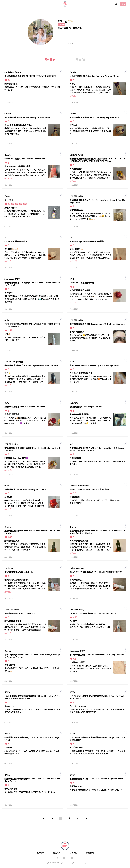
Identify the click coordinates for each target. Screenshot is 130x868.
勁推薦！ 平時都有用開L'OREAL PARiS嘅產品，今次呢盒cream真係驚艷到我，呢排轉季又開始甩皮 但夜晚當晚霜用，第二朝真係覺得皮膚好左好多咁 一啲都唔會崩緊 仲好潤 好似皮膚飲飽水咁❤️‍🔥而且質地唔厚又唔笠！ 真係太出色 (91, 175)
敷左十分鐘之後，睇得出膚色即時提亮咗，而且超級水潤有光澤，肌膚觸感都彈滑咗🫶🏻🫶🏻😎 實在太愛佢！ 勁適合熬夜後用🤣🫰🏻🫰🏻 (90, 216)
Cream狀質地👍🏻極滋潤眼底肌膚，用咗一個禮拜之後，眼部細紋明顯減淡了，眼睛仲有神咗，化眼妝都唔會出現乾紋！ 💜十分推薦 (25, 420)
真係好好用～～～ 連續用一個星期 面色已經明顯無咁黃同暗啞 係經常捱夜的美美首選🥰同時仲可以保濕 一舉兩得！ (90, 379)
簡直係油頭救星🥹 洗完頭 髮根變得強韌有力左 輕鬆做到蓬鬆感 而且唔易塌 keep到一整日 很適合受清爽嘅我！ (90, 338)
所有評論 (50, 59)
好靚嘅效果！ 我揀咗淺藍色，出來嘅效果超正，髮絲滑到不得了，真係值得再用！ (97, 502)
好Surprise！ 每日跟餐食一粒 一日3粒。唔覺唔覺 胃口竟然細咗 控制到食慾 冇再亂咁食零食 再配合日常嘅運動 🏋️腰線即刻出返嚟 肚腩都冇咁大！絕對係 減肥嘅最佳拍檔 (25, 173)
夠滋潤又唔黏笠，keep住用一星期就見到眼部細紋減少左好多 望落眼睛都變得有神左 (32, 752)
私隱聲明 (90, 853)
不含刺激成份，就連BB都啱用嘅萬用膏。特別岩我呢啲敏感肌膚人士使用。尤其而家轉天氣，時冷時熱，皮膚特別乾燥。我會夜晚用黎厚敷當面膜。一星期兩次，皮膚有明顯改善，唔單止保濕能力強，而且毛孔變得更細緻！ (25, 627)
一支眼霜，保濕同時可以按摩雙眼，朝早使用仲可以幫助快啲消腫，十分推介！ (97, 463)
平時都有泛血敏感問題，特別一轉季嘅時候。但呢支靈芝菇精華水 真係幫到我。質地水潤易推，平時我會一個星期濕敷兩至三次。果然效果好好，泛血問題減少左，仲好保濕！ (90, 547)
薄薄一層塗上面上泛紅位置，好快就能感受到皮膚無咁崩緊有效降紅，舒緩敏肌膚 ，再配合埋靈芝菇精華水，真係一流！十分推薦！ (25, 547)
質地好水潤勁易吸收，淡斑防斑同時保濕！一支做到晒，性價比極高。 (25, 339)
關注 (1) (80, 59)
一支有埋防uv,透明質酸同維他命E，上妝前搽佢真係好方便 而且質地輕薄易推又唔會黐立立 (32, 711)
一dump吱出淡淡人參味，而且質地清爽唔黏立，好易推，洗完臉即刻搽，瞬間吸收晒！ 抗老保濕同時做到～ (90, 668)
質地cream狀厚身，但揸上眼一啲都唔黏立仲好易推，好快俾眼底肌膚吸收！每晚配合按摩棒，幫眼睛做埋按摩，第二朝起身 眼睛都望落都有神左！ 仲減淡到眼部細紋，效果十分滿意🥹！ (25, 464)
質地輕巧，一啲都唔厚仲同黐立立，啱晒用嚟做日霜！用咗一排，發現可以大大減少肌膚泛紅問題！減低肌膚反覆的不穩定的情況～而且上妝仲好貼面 (90, 586)
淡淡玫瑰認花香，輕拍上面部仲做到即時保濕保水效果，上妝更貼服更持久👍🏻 (32, 669)
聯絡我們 (57, 853)
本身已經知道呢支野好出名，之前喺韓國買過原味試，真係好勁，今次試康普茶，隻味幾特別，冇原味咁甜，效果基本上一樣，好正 (25, 214)
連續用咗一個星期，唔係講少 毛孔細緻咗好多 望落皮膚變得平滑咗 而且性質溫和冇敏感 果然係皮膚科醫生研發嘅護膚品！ (25, 131)
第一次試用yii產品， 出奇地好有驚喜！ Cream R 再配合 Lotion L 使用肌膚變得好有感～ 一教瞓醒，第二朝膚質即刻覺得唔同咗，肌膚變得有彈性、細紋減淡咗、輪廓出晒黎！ (25, 255)
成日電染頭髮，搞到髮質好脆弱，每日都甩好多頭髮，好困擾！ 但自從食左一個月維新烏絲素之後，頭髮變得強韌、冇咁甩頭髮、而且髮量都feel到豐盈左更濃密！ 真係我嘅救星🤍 (25, 379)
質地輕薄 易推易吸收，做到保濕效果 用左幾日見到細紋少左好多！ (97, 790)
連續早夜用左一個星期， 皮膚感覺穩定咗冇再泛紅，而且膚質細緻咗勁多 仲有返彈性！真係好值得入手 (90, 131)
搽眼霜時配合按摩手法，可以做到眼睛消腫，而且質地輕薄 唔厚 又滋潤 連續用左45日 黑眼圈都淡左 (97, 711)
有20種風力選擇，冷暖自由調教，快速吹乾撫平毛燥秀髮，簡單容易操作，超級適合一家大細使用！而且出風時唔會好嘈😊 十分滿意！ (90, 420)
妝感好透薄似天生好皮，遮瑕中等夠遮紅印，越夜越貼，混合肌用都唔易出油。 (32, 88)
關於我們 (40, 853)
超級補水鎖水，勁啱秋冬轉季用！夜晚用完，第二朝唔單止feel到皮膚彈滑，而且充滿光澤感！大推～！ (90, 627)
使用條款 (73, 853)
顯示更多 (73, 96)
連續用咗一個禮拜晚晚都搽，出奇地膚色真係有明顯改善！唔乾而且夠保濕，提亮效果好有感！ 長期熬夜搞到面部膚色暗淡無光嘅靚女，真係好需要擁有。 (90, 90)
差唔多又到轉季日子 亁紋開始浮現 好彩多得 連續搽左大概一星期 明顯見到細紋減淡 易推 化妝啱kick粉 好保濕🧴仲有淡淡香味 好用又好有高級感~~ (32, 299)
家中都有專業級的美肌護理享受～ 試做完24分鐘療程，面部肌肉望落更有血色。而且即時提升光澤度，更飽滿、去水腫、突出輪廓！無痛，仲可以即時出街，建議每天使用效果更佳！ (25, 586)
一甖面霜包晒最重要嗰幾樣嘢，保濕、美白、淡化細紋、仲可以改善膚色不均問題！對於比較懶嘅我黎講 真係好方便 (97, 752)
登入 (123, 4)
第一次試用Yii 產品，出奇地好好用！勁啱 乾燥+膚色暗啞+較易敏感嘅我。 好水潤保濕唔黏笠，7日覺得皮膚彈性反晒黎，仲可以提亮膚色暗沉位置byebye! (90, 255)
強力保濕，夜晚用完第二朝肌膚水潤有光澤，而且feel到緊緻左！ (31, 792)
